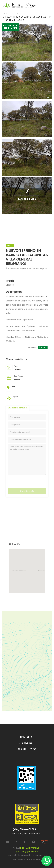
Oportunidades (27, 749)
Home (5, 14)
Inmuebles (26, 737)
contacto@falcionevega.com (27, 833)
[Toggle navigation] (50, 5)
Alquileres (26, 743)
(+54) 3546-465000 (24, 829)
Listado (15, 14)
